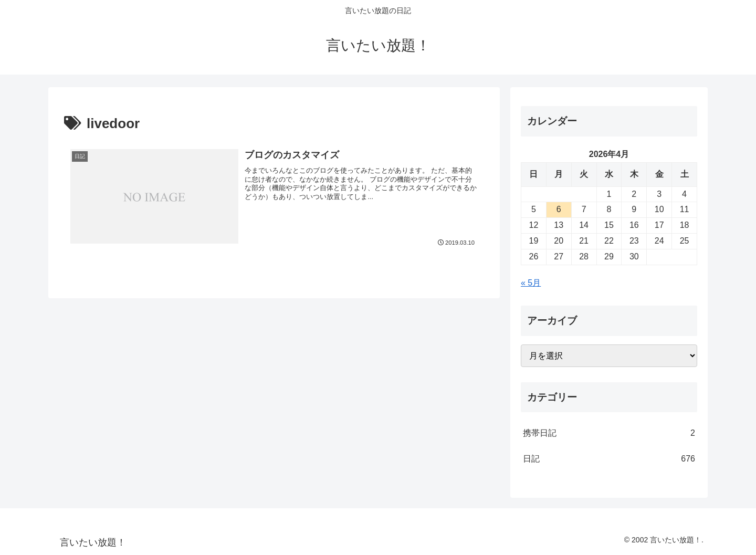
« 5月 (531, 283)
